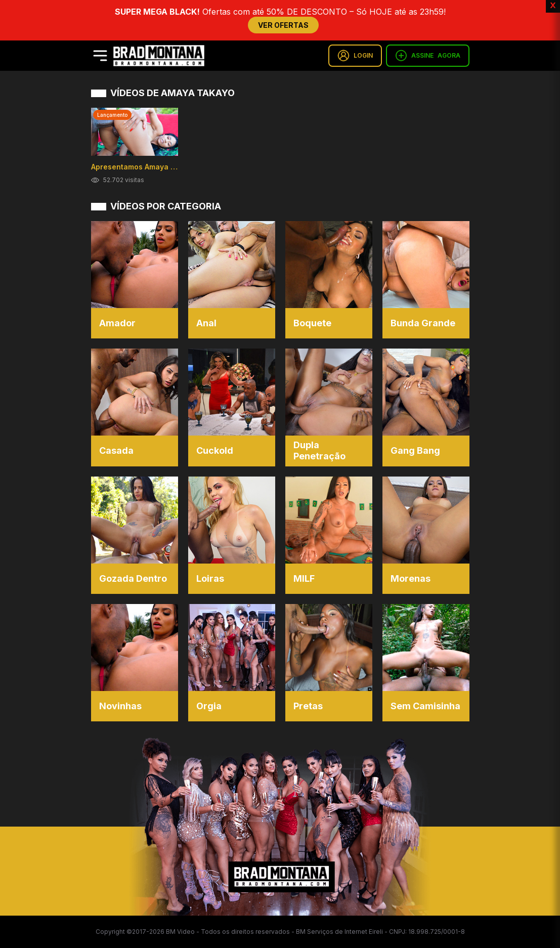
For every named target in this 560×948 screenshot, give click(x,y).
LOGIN (355, 56)
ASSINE (428, 56)
